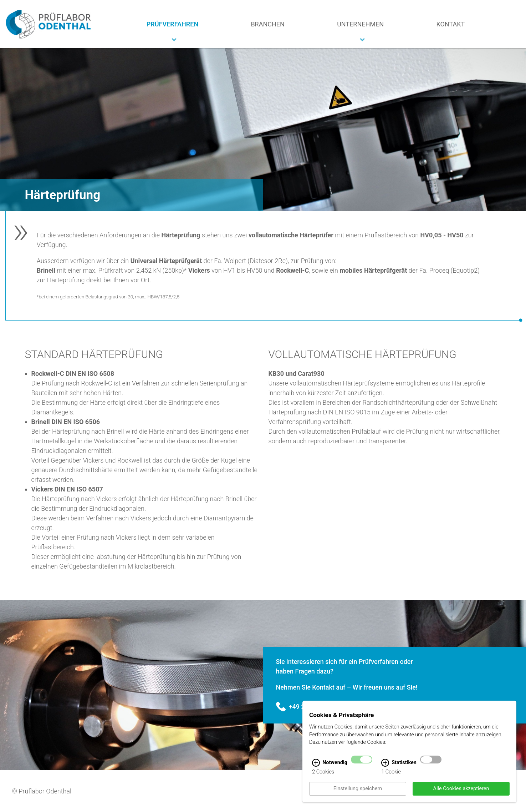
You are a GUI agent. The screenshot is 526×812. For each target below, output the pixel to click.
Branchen (268, 24)
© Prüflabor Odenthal (42, 791)
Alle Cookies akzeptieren (461, 793)
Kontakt (450, 24)
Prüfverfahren (172, 24)
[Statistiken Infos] (385, 767)
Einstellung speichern (358, 793)
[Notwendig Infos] (316, 767)
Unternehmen (360, 24)
